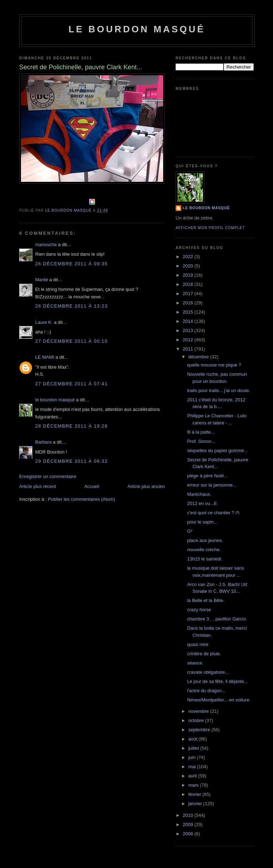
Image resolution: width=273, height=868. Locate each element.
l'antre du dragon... (206, 691)
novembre (199, 711)
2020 (189, 266)
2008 (189, 834)
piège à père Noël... (207, 476)
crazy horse (199, 610)
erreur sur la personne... (212, 485)
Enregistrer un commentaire (48, 476)
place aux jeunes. (205, 540)
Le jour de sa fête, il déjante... (217, 681)
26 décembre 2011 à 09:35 (71, 264)
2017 (189, 294)
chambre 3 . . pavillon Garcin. (217, 619)
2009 (189, 824)
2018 (189, 284)
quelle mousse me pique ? (214, 365)
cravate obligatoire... (208, 672)
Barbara (43, 442)
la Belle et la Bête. (206, 600)
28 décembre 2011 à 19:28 (71, 426)
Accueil (92, 486)
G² (189, 531)
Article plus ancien (146, 486)
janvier (196, 804)
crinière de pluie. (204, 654)
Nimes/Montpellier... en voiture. (219, 700)
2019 (189, 275)
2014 (189, 321)
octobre (197, 720)
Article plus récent (38, 486)
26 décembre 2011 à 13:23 (71, 306)
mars (194, 785)
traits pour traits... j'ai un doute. (218, 390)
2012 (189, 340)
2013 (189, 330)
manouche (46, 245)
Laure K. (44, 322)
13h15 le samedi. (205, 559)
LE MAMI (45, 357)
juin (193, 757)
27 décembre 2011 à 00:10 (71, 341)
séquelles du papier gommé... (217, 451)
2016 (189, 303)
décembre (199, 357)
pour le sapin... (202, 522)
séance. (195, 663)
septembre (200, 730)
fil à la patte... (201, 432)
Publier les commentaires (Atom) (82, 499)
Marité (42, 280)
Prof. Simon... (201, 441)
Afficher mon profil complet (210, 228)
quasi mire (198, 644)
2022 (189, 257)
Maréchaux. (199, 494)
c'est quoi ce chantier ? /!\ (213, 513)
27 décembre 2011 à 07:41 (71, 384)
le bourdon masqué (137, 29)
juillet (194, 748)
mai (193, 767)
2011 (189, 349)
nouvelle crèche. (204, 550)
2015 (189, 312)
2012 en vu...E (202, 503)
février (196, 794)
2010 (189, 815)
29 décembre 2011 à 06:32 (71, 461)
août (194, 739)
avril (193, 776)
